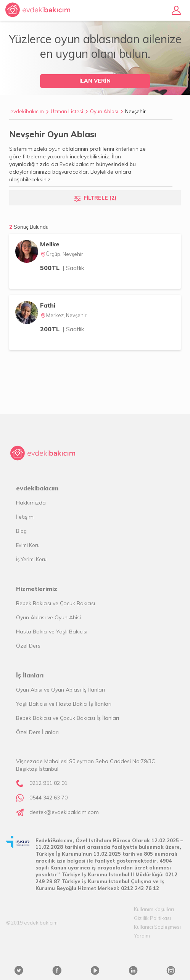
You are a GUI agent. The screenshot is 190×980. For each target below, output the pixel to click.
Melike (50, 244)
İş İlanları (30, 675)
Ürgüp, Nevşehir (62, 254)
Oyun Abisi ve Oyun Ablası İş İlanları (60, 690)
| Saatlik (73, 268)
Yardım (142, 936)
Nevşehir (135, 111)
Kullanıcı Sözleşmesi (157, 927)
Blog (21, 531)
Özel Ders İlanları (37, 732)
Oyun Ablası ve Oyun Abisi (48, 617)
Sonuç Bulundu (31, 227)
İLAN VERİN (95, 81)
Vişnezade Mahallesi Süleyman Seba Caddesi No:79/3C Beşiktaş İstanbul (86, 765)
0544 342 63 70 (48, 798)
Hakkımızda (31, 503)
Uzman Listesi (67, 111)
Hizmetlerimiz (37, 589)
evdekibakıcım (27, 111)
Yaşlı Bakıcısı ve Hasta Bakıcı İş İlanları (64, 704)
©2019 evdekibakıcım (32, 923)
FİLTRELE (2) (100, 198)
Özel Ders (28, 646)
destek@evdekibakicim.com (64, 812)
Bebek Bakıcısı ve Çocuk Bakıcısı (56, 603)
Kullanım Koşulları (154, 909)
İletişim (25, 517)
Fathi (48, 305)
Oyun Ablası (104, 111)
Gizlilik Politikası (152, 918)
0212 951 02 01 (48, 783)
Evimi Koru (28, 545)
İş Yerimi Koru (31, 559)
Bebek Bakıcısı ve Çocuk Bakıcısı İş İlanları (68, 718)
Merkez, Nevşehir (63, 315)
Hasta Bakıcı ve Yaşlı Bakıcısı (52, 632)
